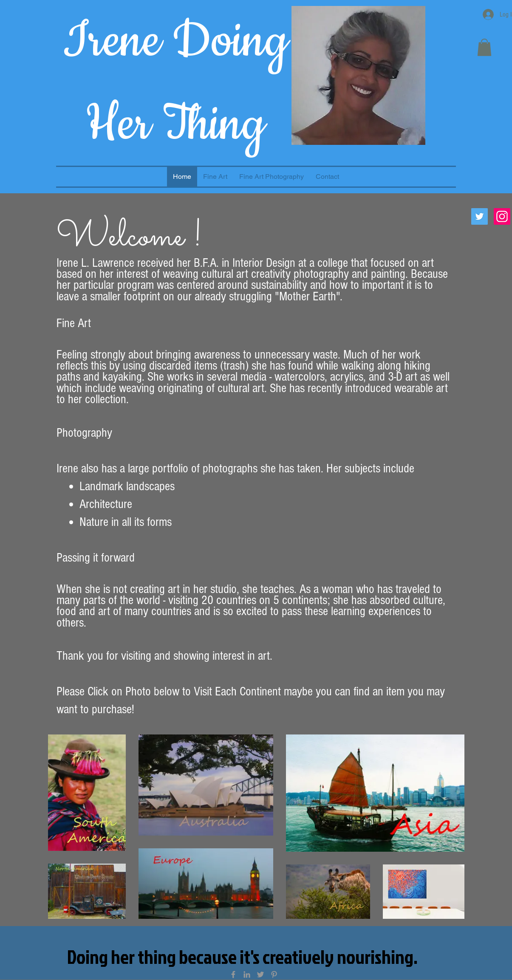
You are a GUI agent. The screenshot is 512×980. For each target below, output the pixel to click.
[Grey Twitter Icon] (260, 974)
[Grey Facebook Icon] (233, 974)
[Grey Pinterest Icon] (274, 974)
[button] (484, 47)
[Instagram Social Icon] (502, 216)
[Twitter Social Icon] (479, 216)
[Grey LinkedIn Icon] (247, 974)
